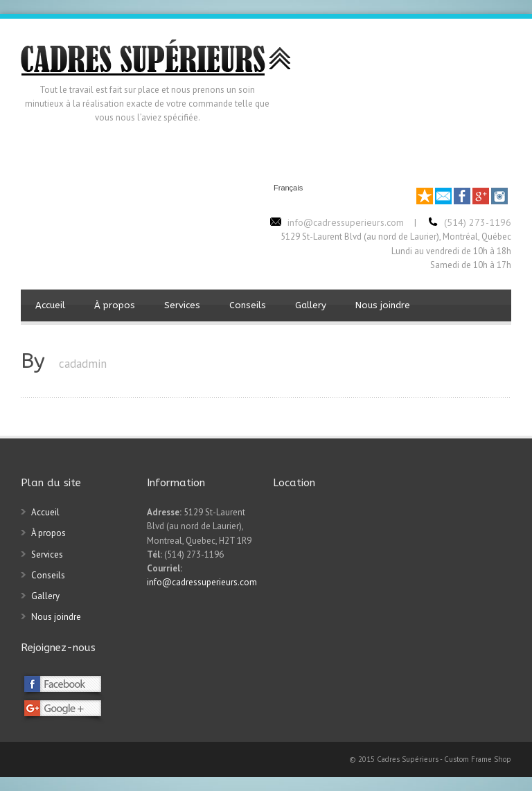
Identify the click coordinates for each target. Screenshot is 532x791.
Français (288, 188)
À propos (115, 305)
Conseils (248, 305)
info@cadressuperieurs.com (202, 582)
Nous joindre (383, 305)
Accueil (50, 305)
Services (182, 305)
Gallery (311, 305)
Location (294, 483)
